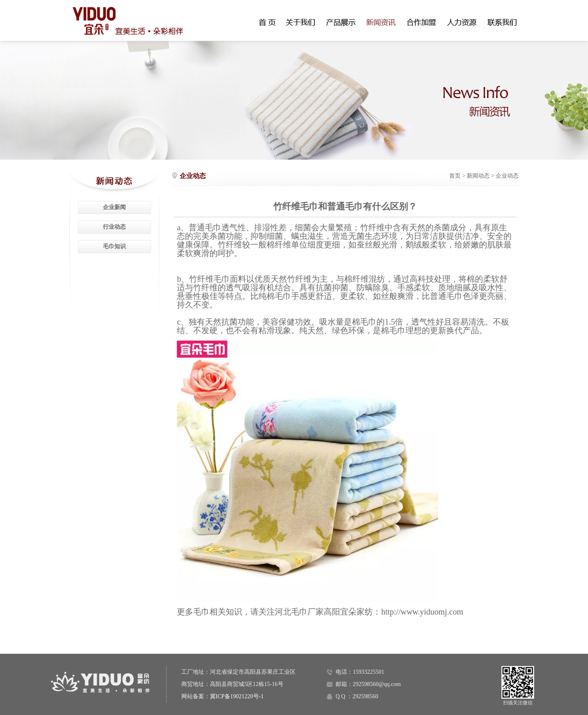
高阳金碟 (220, 660)
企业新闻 (114, 207)
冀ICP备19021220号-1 (237, 696)
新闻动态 (478, 176)
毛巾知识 (114, 246)
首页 (455, 176)
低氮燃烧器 (161, 660)
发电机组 (116, 660)
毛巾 (213, 227)
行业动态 (114, 227)
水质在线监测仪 (192, 660)
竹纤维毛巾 (209, 279)
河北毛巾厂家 (299, 612)
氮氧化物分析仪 (67, 660)
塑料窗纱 (96, 660)
